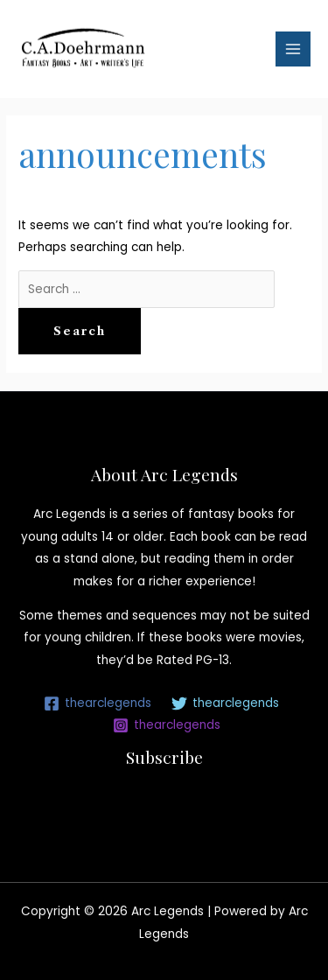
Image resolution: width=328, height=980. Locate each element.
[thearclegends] (98, 703)
